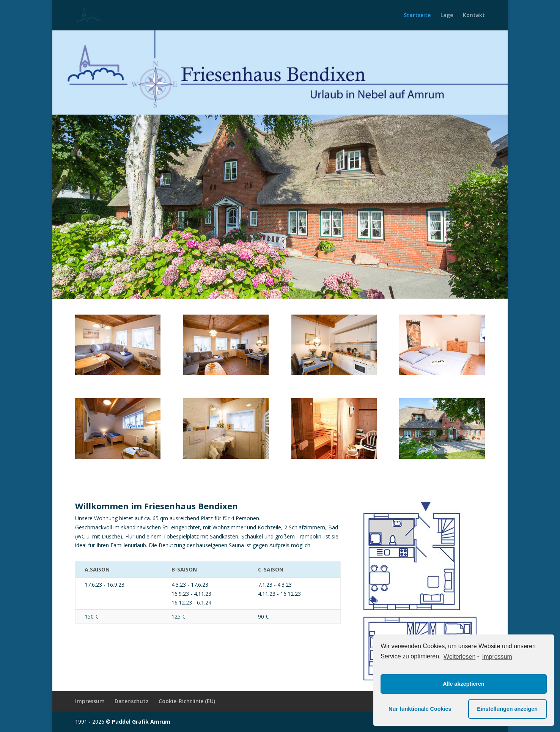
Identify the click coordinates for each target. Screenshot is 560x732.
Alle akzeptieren (464, 684)
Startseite (417, 16)
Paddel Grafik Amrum (141, 722)
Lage (447, 16)
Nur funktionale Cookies (420, 709)
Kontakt (474, 16)
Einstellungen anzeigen (507, 709)
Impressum (90, 701)
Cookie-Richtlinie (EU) (187, 701)
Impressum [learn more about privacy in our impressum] (497, 657)
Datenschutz (132, 701)
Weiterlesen (459, 657)
